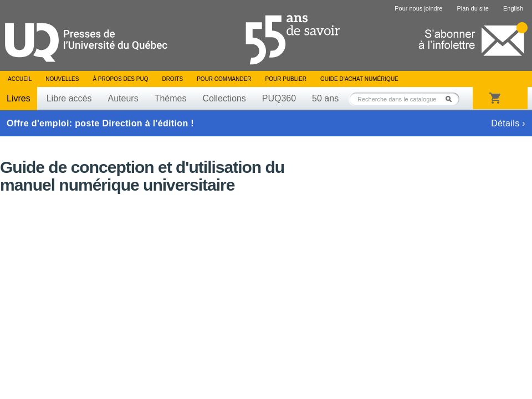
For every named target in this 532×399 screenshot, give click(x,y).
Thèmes (171, 98)
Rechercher (452, 99)
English (513, 8)
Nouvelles (62, 79)
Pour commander (224, 79)
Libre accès (69, 98)
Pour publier (286, 79)
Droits (172, 79)
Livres (19, 98)
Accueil (20, 79)
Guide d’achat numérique (359, 79)
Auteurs (123, 98)
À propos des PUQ (120, 79)
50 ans (325, 98)
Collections (224, 98)
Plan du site (472, 8)
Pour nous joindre (418, 8)
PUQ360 (279, 98)
